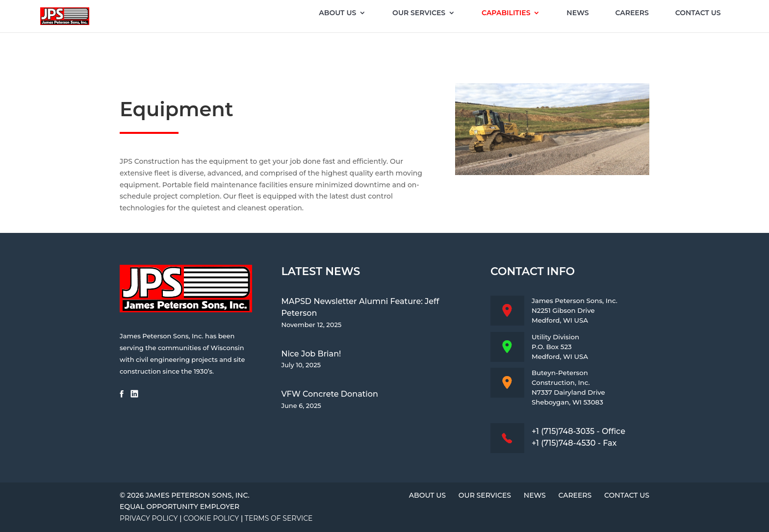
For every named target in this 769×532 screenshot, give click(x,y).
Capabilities (506, 13)
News (577, 13)
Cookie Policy (211, 518)
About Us (337, 13)
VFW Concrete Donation (329, 394)
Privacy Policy (149, 518)
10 (585, 155)
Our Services (419, 13)
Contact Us (698, 13)
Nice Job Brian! (311, 354)
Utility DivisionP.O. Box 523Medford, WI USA (560, 347)
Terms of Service (279, 518)
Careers (632, 13)
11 (594, 155)
